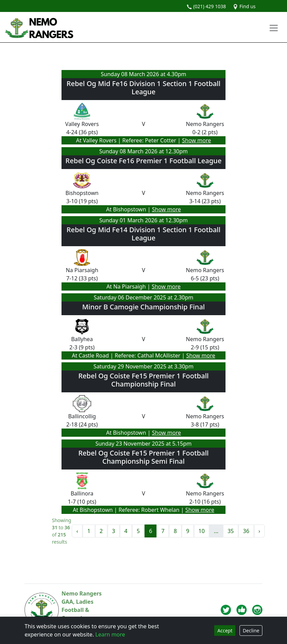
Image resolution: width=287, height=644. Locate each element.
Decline (251, 631)
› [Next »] (259, 531)
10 (202, 531)
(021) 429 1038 (206, 6)
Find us (244, 6)
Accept (225, 631)
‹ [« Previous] (77, 531)
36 (246, 531)
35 (231, 531)
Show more (197, 140)
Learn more (110, 634)
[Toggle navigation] (274, 28)
